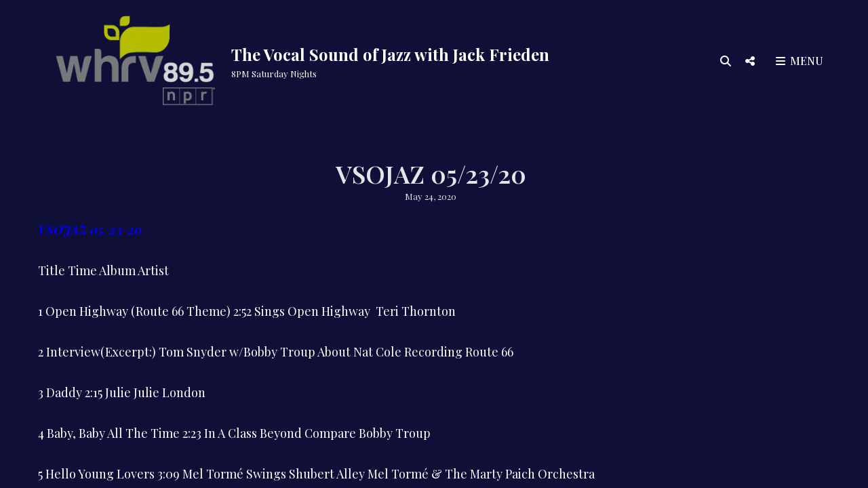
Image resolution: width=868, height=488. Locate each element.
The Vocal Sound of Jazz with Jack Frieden (390, 54)
